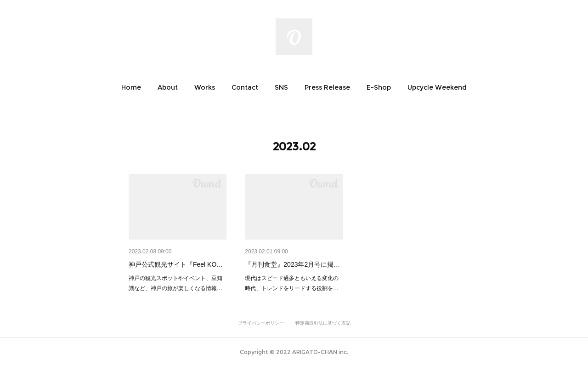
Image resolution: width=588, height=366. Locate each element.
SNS (281, 87)
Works (205, 87)
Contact (245, 87)
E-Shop (379, 87)
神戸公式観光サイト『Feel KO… (176, 264)
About (168, 87)
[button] (131, 87)
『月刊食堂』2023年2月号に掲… (292, 264)
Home (131, 87)
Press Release (327, 87)
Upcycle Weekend (437, 87)
